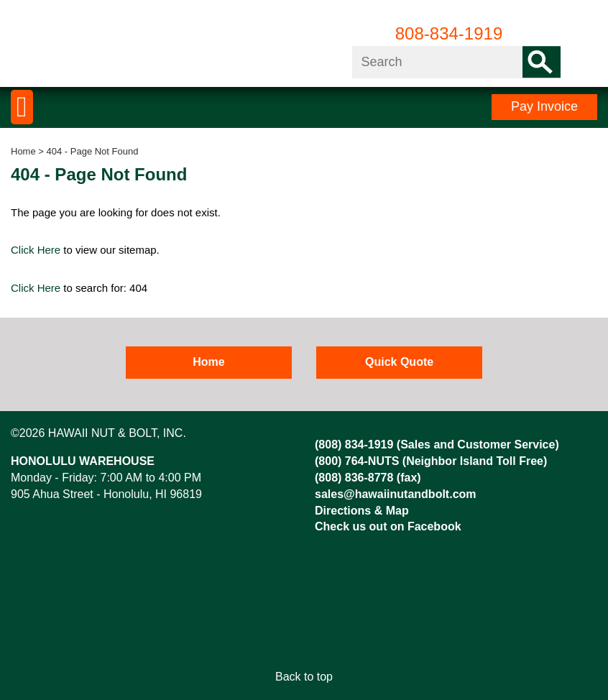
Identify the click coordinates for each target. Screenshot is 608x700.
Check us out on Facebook (388, 526)
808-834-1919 (449, 33)
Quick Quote (399, 362)
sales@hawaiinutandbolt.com (396, 494)
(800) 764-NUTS (357, 461)
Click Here (36, 250)
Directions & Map (362, 511)
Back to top (304, 677)
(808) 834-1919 (354, 445)
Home (23, 151)
